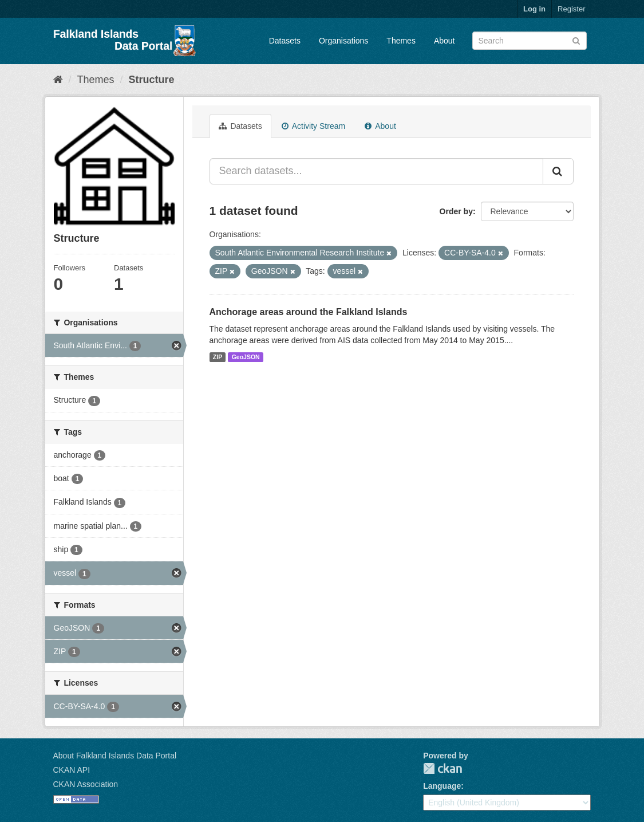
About (445, 41)
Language (442, 786)
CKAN (442, 768)
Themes (401, 41)
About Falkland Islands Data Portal (115, 756)
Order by (456, 211)
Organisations (343, 41)
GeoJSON (246, 357)
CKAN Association (86, 784)
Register (571, 9)
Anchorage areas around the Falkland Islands (309, 312)
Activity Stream (313, 126)
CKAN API (72, 770)
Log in (534, 9)
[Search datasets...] (376, 171)
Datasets (285, 41)
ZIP (218, 357)
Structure (152, 80)
